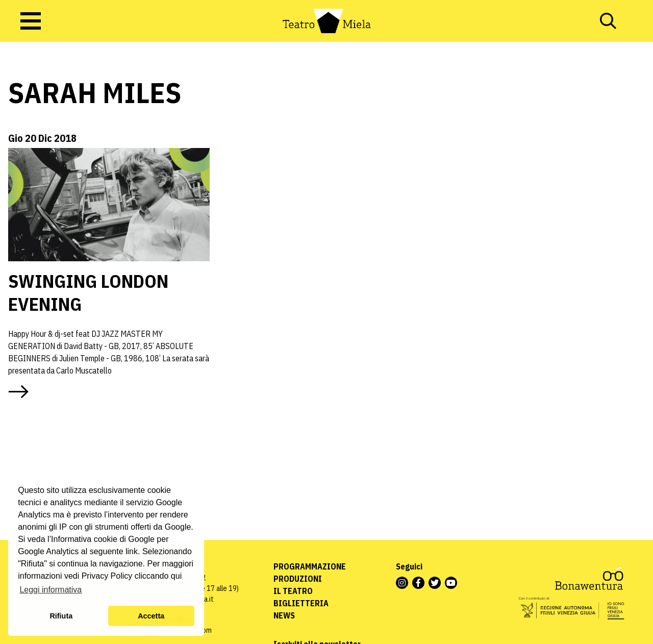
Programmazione (310, 566)
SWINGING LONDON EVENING (88, 292)
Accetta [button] (151, 616)
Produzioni (298, 579)
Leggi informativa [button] (51, 590)
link (132, 551)
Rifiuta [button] (61, 616)
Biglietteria (301, 603)
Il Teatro (293, 591)
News (284, 615)
